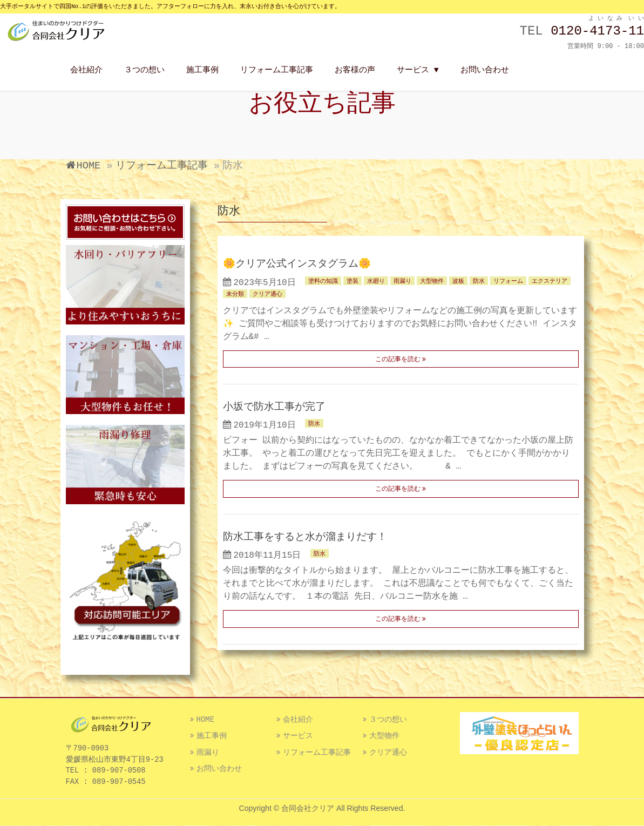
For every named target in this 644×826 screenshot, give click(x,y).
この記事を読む (398, 360)
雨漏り (402, 281)
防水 (479, 281)
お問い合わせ (219, 769)
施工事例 (212, 736)
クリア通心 (267, 294)
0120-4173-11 (597, 31)
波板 (458, 281)
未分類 (235, 294)
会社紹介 (298, 720)
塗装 (352, 281)
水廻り (376, 281)
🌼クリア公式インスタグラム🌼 (297, 264)
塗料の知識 (323, 281)
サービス (298, 736)
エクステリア (550, 281)
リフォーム (508, 281)
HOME (206, 720)
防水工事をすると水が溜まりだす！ (305, 537)
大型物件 (432, 281)
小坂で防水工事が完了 (274, 407)
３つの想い (388, 720)
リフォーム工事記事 (317, 753)
